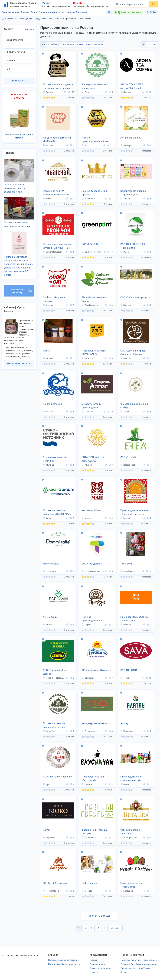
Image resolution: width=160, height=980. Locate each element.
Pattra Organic (89, 883)
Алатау (124, 723)
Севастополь (89, 731)
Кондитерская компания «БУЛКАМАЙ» (57, 140)
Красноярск (89, 838)
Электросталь (129, 838)
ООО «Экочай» (128, 457)
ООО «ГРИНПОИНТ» (93, 244)
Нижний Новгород (53, 678)
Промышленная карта (51, 12)
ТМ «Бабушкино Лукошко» (96, 670)
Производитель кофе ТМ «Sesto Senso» (134, 619)
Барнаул (48, 92)
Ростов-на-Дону (91, 571)
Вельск (125, 518)
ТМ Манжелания (52, 404)
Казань (48, 145)
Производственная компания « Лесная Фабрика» (54, 725)
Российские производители (19, 19)
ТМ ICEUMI (126, 564)
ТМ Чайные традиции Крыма (94, 299)
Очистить (30, 29)
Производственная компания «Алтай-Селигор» (131, 779)
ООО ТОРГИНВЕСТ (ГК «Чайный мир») (133, 246)
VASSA (47, 351)
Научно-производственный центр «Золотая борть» (96, 140)
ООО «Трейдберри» (92, 564)
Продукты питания (43, 19)
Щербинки (127, 571)
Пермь (86, 625)
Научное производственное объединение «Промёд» (95, 619)
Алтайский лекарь (131, 138)
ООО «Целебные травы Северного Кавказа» (133, 353)
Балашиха (127, 891)
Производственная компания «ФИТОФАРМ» (57, 512)
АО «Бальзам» (51, 617)
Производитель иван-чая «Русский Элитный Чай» (57, 246)
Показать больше (99, 916)
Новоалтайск (51, 891)
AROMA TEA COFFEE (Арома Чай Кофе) (132, 86)
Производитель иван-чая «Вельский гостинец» (134, 512)
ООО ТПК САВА (129, 670)
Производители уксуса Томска (136, 968)
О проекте (82, 12)
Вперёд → (116, 928)
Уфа (85, 145)
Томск (47, 199)
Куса (47, 784)
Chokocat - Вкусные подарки (54, 299)
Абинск (87, 465)
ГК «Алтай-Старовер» (55, 883)
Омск (124, 252)
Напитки (59, 19)
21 (110, 145)
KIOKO (46, 830)
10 (149, 92)
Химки (125, 199)
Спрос (34, 12)
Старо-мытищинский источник (55, 459)
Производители (10, 12)
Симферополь (90, 305)
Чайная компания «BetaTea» (130, 832)
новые (80, 44)
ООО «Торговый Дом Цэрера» (55, 672)
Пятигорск (49, 571)
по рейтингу (54, 44)
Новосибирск (128, 465)
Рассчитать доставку (21, 291)
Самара (87, 784)
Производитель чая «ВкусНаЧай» (93, 779)
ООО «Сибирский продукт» (135, 297)
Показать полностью (19, 363)
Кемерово (127, 731)
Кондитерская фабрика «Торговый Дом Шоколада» (133, 193)
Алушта (48, 412)
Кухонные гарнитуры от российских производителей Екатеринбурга (140, 960)
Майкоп (126, 358)
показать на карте (94, 44)
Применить (19, 81)
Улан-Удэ (49, 731)
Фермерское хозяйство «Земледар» (95, 86)
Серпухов (49, 838)
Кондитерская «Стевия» (95, 723)
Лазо (85, 92)
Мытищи (49, 465)
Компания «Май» (91, 510)
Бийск (47, 625)
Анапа (47, 518)
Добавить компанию (130, 12)
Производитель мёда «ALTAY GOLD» (94, 353)
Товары (25, 12)
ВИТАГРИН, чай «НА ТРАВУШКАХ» (93, 459)
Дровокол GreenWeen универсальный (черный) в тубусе (140, 964)
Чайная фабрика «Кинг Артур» (94, 193)
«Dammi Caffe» (51, 564)
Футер (124, 972)
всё (43, 44)
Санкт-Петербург (52, 252)
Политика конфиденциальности (64, 964)
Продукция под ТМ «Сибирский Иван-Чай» (56, 193)
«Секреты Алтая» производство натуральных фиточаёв (95, 406)
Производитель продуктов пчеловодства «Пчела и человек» (58, 87)
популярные (68, 44)
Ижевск (126, 92)
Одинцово (88, 678)
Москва (48, 358)
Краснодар (88, 199)
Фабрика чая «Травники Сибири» (95, 832)
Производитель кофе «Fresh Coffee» (132, 885)
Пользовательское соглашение (63, 960)
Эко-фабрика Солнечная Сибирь (134, 406)
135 (71, 92)
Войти (151, 12)
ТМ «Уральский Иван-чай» (58, 777)
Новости (70, 12)
